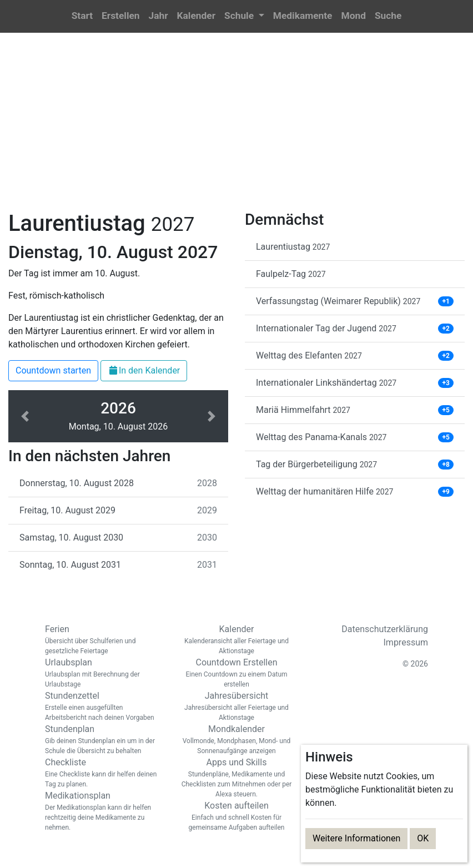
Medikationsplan (103, 811)
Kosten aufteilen (236, 816)
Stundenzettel (103, 706)
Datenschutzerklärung (385, 629)
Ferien (103, 640)
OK (423, 838)
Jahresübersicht (236, 706)
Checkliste (103, 773)
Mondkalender (236, 740)
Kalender (236, 640)
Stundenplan (103, 740)
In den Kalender (144, 370)
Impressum (406, 642)
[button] (244, 16)
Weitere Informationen (356, 838)
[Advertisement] (236, 128)
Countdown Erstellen (236, 673)
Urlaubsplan (103, 673)
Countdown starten (53, 370)
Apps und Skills (236, 778)
